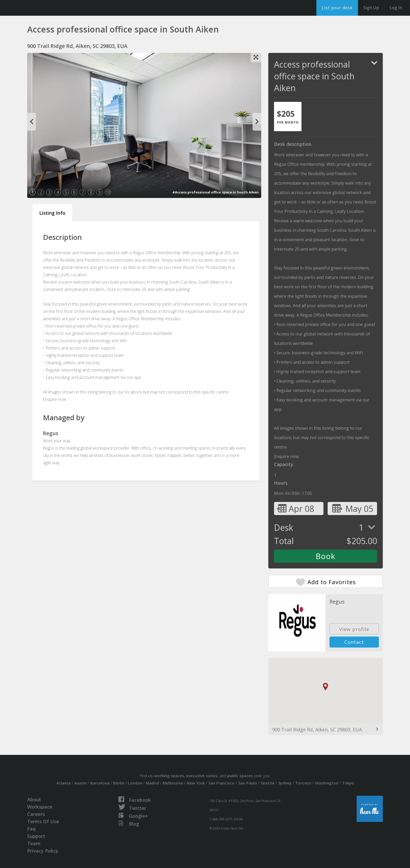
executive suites (202, 776)
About (34, 799)
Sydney (285, 783)
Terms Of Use (43, 821)
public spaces (240, 776)
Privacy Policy (43, 851)
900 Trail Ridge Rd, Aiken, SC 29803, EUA (317, 729)
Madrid (152, 783)
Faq (31, 829)
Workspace (40, 807)
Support (36, 836)
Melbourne (173, 783)
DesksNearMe (36, 8)
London (135, 783)
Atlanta (63, 783)
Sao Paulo (248, 783)
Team (34, 843)
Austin (80, 783)
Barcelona (100, 783)
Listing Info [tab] (52, 213)
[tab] (288, 117)
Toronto (303, 783)
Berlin (119, 783)
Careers (36, 814)
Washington (327, 783)
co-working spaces (166, 776)
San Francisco (221, 783)
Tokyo (348, 783)
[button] (326, 687)
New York (196, 783)
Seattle (268, 783)
